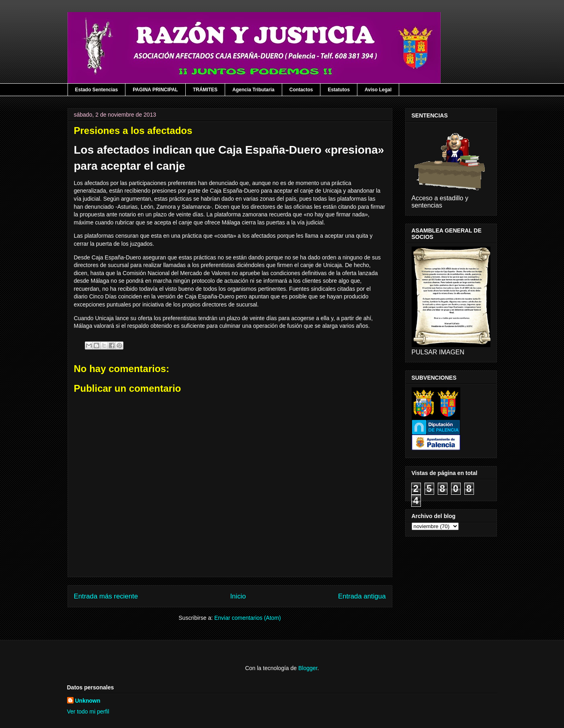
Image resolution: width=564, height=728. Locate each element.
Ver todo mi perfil (88, 712)
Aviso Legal (378, 90)
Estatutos (339, 90)
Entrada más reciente (106, 596)
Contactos (301, 90)
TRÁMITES (205, 90)
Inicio (238, 596)
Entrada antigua (362, 596)
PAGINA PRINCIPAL (155, 90)
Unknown (88, 701)
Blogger (308, 668)
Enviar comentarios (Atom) (248, 618)
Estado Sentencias (97, 90)
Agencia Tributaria (253, 90)
